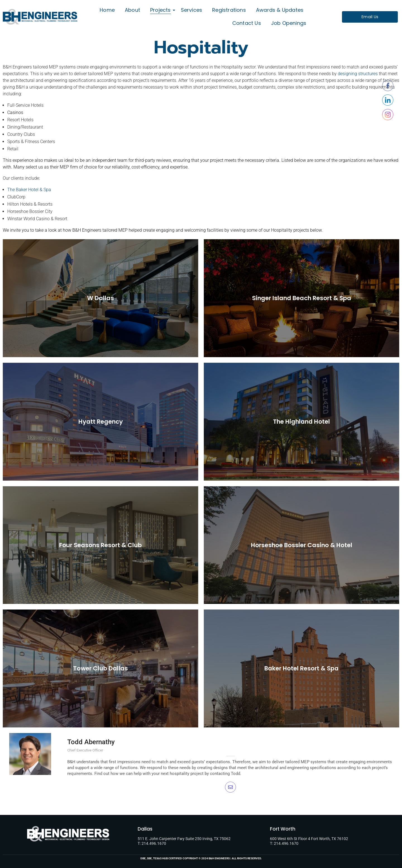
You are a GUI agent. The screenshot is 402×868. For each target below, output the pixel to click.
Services (192, 10)
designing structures (358, 74)
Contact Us (247, 23)
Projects (162, 10)
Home (107, 10)
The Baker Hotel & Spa (29, 190)
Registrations (229, 10)
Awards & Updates (280, 10)
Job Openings (289, 23)
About (132, 10)
